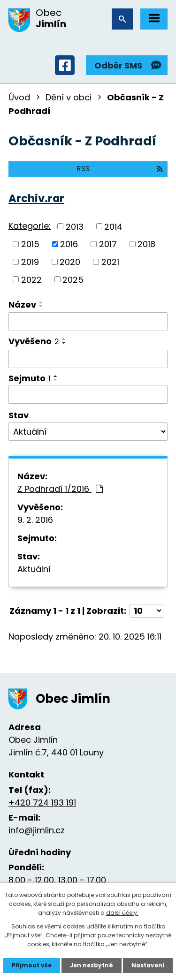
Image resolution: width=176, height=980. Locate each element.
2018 (146, 244)
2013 (75, 226)
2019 (30, 262)
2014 (113, 226)
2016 (69, 244)
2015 (30, 244)
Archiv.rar (36, 198)
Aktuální (34, 569)
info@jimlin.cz (37, 830)
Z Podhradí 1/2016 (60, 489)
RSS (120, 169)
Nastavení (148, 965)
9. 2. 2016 (35, 520)
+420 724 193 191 (42, 803)
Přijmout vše (32, 965)
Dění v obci (69, 97)
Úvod (19, 97)
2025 (73, 279)
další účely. (122, 913)
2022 (31, 279)
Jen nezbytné (92, 965)
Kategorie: (30, 226)
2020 (70, 262)
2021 (110, 262)
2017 (108, 244)
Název (22, 305)
